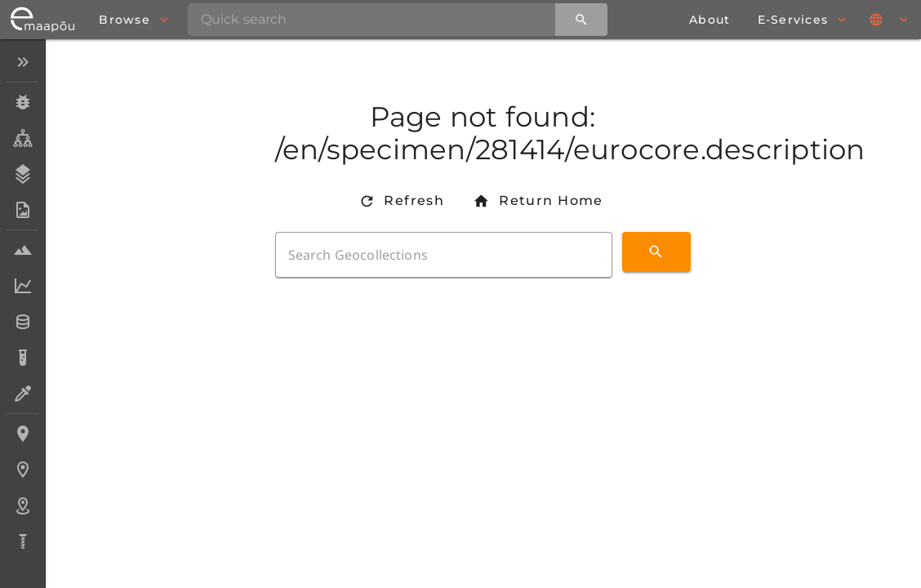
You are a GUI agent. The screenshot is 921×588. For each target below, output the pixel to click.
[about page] (710, 20)
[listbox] (22, 303)
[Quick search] (581, 20)
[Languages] (890, 20)
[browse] (133, 20)
